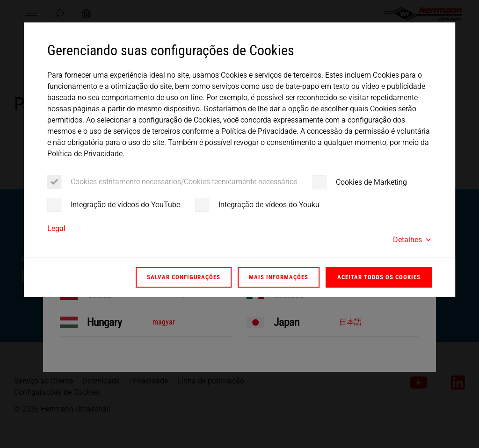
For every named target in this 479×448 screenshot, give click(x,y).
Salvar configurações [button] (184, 277)
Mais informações (279, 277)
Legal (56, 228)
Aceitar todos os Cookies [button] (379, 277)
